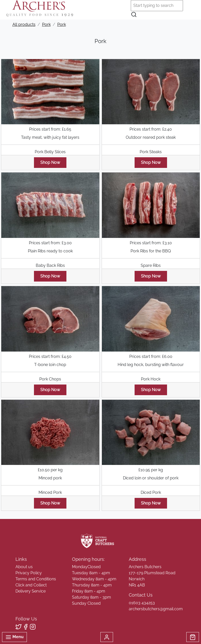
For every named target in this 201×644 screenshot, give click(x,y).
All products (24, 24)
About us (24, 567)
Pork (46, 24)
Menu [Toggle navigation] (14, 637)
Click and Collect (31, 585)
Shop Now (50, 162)
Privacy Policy (29, 573)
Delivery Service (31, 591)
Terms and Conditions (36, 579)
